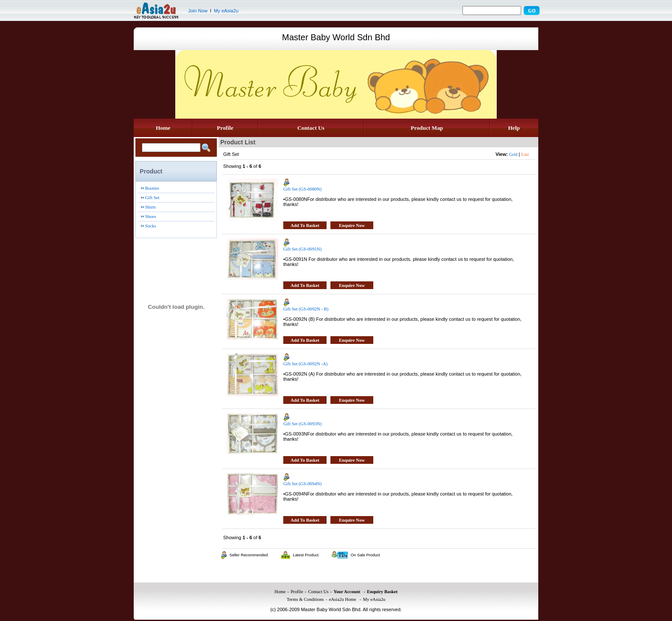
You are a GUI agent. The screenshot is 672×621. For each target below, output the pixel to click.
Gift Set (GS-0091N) (302, 249)
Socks (151, 226)
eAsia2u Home (342, 599)
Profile (225, 128)
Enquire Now (352, 225)
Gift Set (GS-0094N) (302, 484)
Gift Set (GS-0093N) (302, 424)
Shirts (151, 207)
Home (163, 128)
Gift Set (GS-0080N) (302, 189)
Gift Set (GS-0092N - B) (306, 309)
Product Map (427, 128)
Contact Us (311, 128)
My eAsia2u (226, 11)
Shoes (151, 216)
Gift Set (152, 198)
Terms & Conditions (305, 599)
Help (514, 128)
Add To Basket (305, 225)
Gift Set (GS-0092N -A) (305, 364)
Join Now (198, 11)
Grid (513, 154)
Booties (152, 188)
